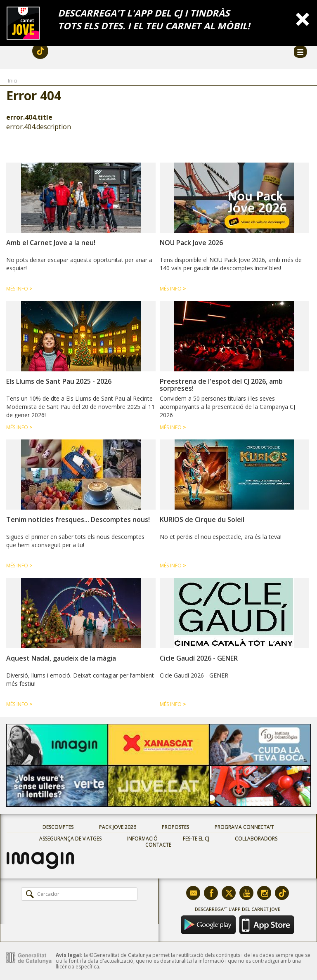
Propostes (175, 827)
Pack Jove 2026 (118, 827)
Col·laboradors (256, 839)
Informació (142, 839)
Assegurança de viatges (70, 839)
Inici (13, 80)
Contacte (158, 845)
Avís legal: (69, 955)
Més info (19, 289)
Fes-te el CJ (196, 839)
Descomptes (58, 827)
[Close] (303, 18)
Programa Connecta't (244, 827)
